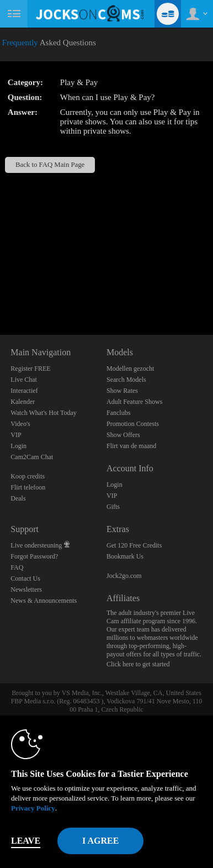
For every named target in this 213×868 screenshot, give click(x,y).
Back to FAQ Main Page (50, 165)
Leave (26, 841)
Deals (18, 498)
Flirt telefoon (28, 487)
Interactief (24, 391)
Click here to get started (138, 664)
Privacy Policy (33, 808)
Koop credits (28, 476)
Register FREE (30, 369)
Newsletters (26, 590)
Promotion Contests (133, 424)
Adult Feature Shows (134, 402)
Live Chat (24, 380)
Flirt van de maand (131, 446)
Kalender (23, 402)
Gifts (113, 507)
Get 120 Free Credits (134, 545)
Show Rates (122, 391)
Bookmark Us (125, 556)
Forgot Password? (34, 556)
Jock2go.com (124, 576)
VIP (16, 435)
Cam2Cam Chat (32, 457)
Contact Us (25, 578)
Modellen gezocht (130, 369)
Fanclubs (118, 413)
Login (18, 446)
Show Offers (123, 435)
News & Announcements (44, 601)
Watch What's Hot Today (44, 413)
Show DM (0, 294)
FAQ (17, 567)
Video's (20, 424)
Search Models (126, 380)
